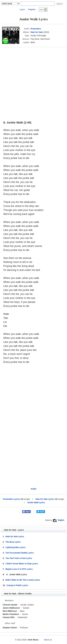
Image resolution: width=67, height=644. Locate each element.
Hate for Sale (37, 32)
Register (32, 9)
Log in (22, 9)
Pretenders (36, 29)
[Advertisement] (33, 83)
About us (48, 640)
